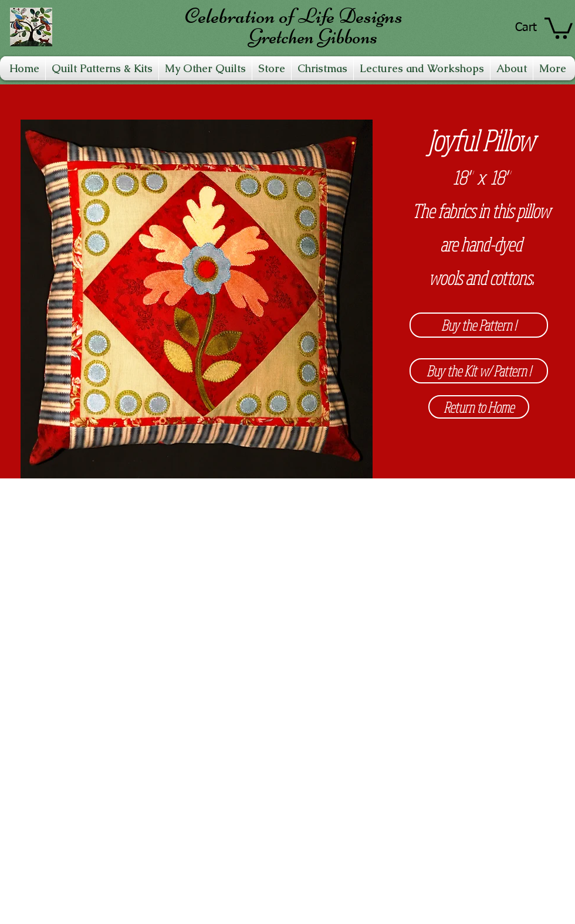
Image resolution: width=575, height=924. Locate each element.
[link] (559, 27)
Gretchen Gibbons (313, 37)
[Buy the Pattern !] (479, 325)
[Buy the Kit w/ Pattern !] (479, 371)
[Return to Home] (479, 407)
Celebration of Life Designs (294, 16)
